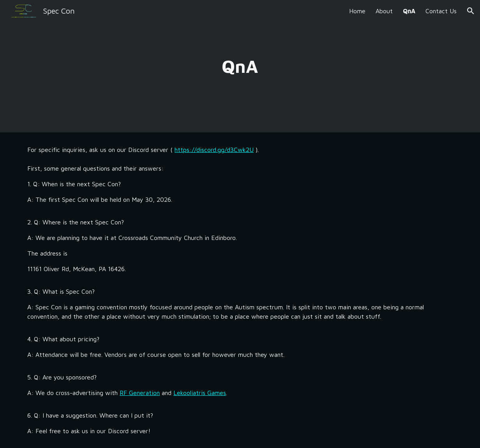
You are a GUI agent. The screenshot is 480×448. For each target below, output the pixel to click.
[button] (471, 11)
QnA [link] (409, 11)
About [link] (384, 11)
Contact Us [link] (441, 11)
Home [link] (357, 11)
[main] (240, 66)
